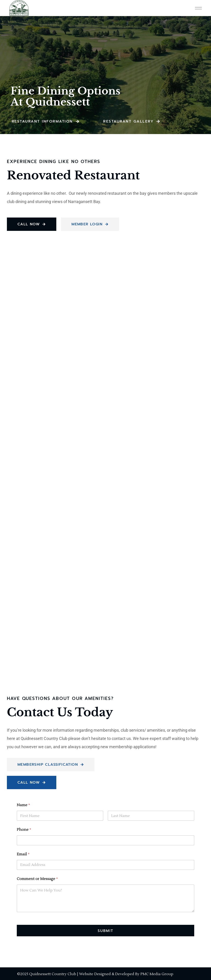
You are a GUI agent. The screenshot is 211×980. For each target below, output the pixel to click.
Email (23, 854)
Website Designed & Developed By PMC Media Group (126, 974)
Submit (106, 931)
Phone (24, 830)
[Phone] (105, 840)
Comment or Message (37, 879)
